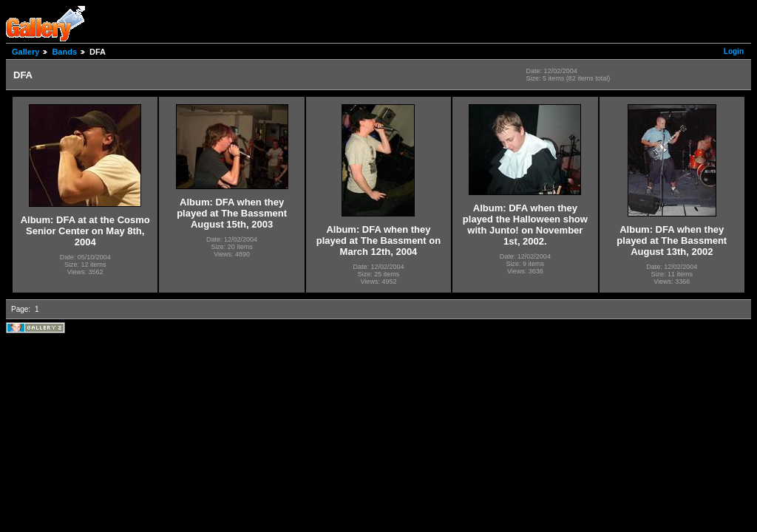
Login (734, 51)
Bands (64, 52)
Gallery (26, 52)
